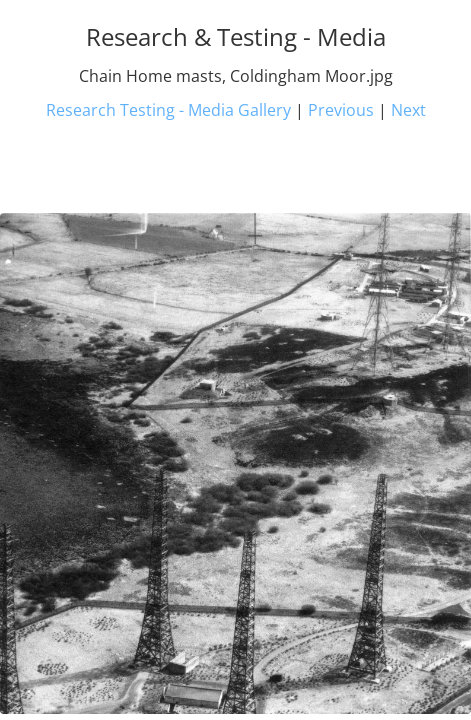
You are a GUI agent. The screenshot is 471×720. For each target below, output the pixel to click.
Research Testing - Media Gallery (168, 110)
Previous (341, 110)
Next (408, 110)
